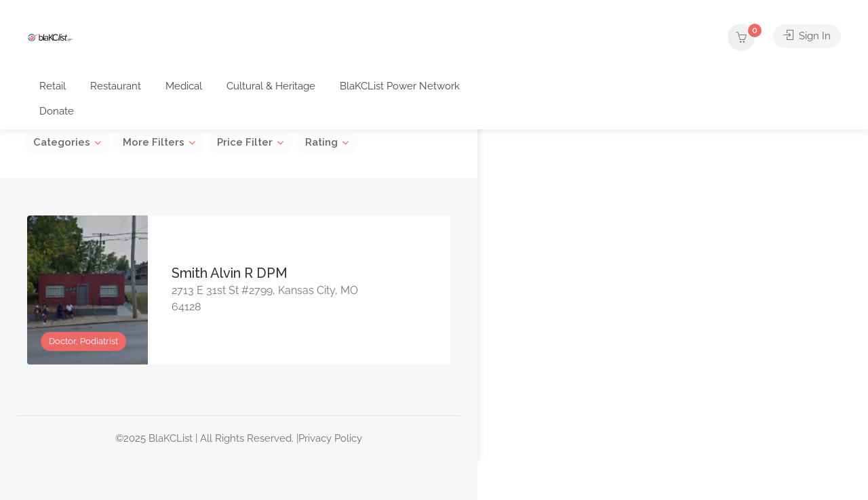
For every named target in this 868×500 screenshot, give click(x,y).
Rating (321, 142)
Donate (57, 111)
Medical (184, 86)
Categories (62, 142)
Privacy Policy (330, 438)
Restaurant (116, 86)
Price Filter (245, 142)
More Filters (154, 142)
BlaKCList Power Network (400, 86)
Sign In (807, 37)
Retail (53, 86)
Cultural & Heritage (271, 86)
